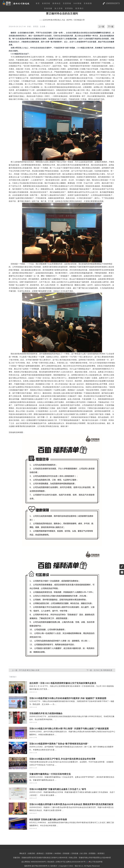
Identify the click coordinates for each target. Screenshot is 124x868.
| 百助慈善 (65, 853)
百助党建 (48, 8)
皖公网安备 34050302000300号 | (34, 862)
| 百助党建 (74, 853)
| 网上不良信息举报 (94, 862)
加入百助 (59, 8)
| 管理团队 (92, 853)
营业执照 (51, 862)
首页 (38, 3)
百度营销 (67, 3)
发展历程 (46, 3)
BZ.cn (81, 866)
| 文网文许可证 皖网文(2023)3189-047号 (70, 862)
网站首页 (23, 853)
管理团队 (69, 8)
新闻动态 (57, 3)
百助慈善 (88, 3)
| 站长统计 (53, 866)
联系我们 (80, 8)
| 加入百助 (83, 853)
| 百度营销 (48, 853)
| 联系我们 (100, 853)
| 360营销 (57, 853)
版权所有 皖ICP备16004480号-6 (37, 866)
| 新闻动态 (40, 853)
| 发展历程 (31, 853)
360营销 (78, 3)
